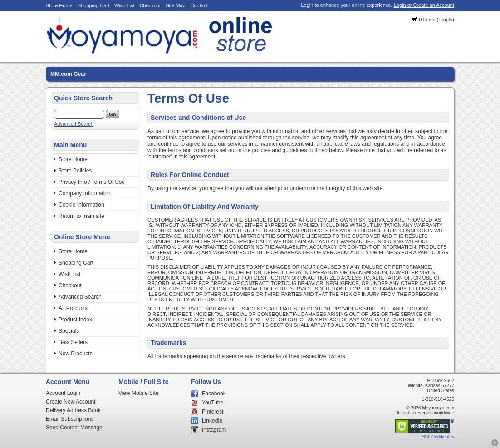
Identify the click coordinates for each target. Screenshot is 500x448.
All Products (73, 308)
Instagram (214, 430)
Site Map (175, 5)
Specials (69, 331)
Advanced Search (74, 124)
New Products (76, 354)
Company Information (85, 193)
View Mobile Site (139, 393)
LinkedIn (212, 421)
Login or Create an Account (424, 5)
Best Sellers (73, 342)
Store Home (59, 5)
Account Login (63, 393)
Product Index (75, 320)
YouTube (213, 403)
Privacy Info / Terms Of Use (92, 182)
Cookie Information (81, 205)
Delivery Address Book (73, 410)
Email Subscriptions (70, 419)
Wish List (125, 5)
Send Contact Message (74, 428)
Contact (199, 5)
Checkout (150, 5)
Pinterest (213, 412)
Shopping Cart (93, 5)
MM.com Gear (68, 74)
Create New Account (71, 402)
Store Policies (75, 171)
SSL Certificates (438, 437)
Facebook (214, 394)
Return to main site (81, 216)
